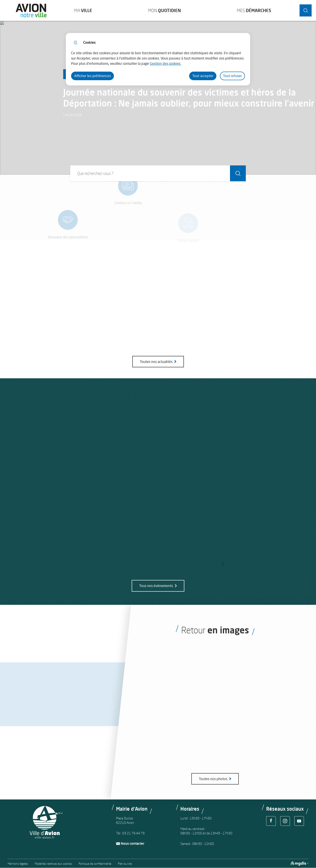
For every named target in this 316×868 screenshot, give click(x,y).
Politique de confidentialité (95, 864)
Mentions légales (18, 864)
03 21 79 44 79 (133, 833)
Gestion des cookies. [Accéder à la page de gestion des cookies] (165, 63)
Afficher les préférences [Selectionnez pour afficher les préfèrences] (92, 76)
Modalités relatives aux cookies (53, 864)
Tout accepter (203, 76)
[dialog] (158, 59)
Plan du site (125, 864)
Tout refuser (232, 76)
